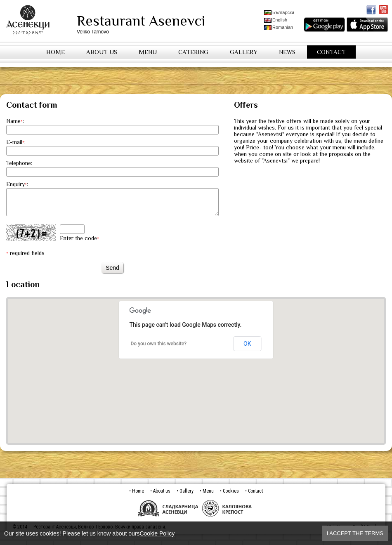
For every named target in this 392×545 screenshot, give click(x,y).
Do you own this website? (159, 349)
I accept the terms (355, 533)
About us (102, 52)
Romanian (279, 27)
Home (55, 52)
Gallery (244, 52)
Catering (193, 52)
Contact (331, 52)
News (287, 52)
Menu (148, 52)
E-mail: (16, 142)
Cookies (231, 496)
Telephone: (19, 163)
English (276, 20)
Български (279, 13)
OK (247, 349)
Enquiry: (17, 184)
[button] (196, 368)
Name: (15, 121)
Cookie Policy (157, 533)
